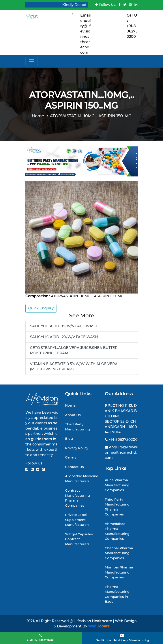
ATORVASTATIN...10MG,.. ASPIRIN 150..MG (91, 116)
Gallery (71, 457)
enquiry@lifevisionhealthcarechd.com (85, 37)
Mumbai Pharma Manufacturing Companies (119, 572)
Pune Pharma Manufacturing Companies (117, 485)
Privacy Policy (77, 448)
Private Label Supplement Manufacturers (77, 520)
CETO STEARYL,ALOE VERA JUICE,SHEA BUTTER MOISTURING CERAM (74, 350)
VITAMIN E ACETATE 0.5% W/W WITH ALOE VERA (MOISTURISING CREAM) (74, 367)
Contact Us (74, 467)
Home (38, 116)
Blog (69, 438)
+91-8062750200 (132, 31)
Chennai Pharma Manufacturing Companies (119, 553)
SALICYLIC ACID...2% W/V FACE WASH (64, 337)
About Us (73, 415)
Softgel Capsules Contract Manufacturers (79, 539)
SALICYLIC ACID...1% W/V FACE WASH (64, 326)
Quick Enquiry (41, 308)
